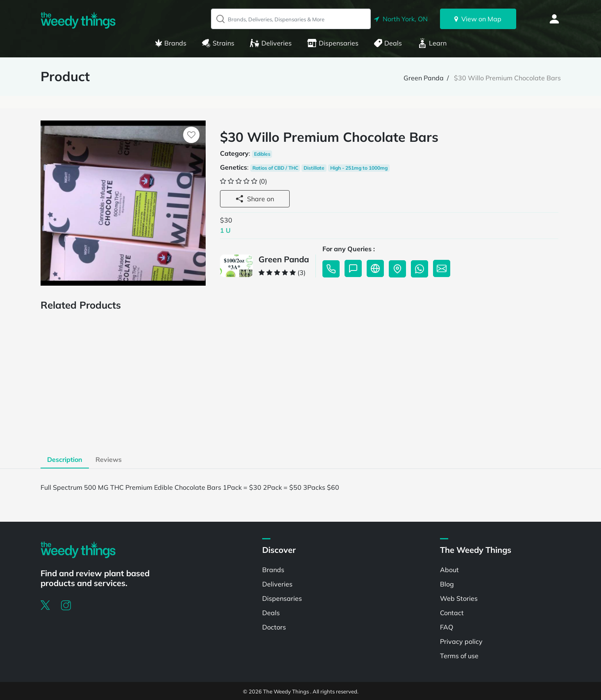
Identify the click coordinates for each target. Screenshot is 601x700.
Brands (171, 43)
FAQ (447, 627)
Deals (388, 43)
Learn (432, 43)
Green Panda (424, 78)
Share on (255, 199)
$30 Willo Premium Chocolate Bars (507, 78)
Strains (218, 43)
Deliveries (271, 43)
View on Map (478, 19)
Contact (452, 613)
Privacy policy (461, 641)
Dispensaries (333, 43)
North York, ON (401, 19)
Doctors (274, 627)
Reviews (109, 459)
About (449, 570)
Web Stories (459, 598)
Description (65, 459)
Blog (447, 584)
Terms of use (459, 656)
